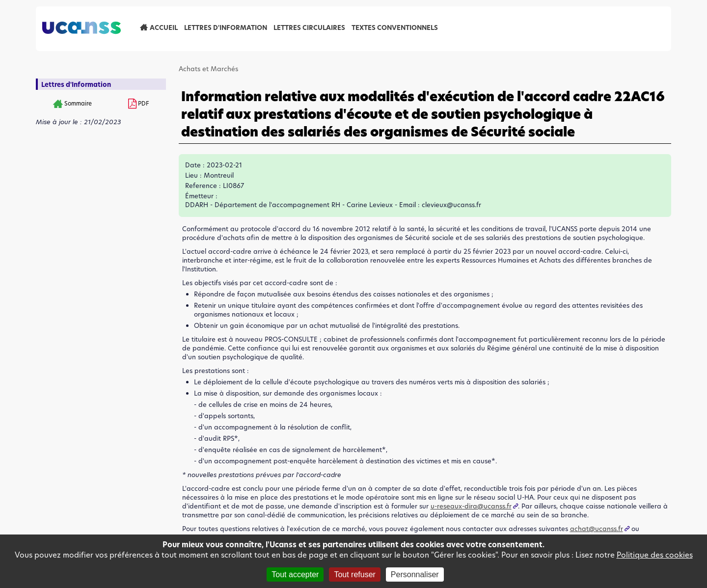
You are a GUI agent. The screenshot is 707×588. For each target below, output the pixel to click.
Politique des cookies (655, 555)
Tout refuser (354, 575)
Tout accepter (295, 575)
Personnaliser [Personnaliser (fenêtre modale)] (415, 575)
